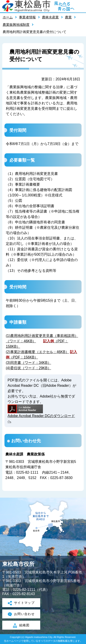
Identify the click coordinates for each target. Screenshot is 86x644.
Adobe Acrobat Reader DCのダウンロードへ (41, 414)
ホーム (8, 17)
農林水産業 (50, 17)
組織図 (21, 626)
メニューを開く (80, 6)
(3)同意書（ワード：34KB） (28, 363)
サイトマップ (21, 603)
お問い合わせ (21, 614)
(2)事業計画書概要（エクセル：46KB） (37, 352)
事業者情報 (27, 17)
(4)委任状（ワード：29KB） (28, 368)
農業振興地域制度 (16, 25)
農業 (68, 17)
